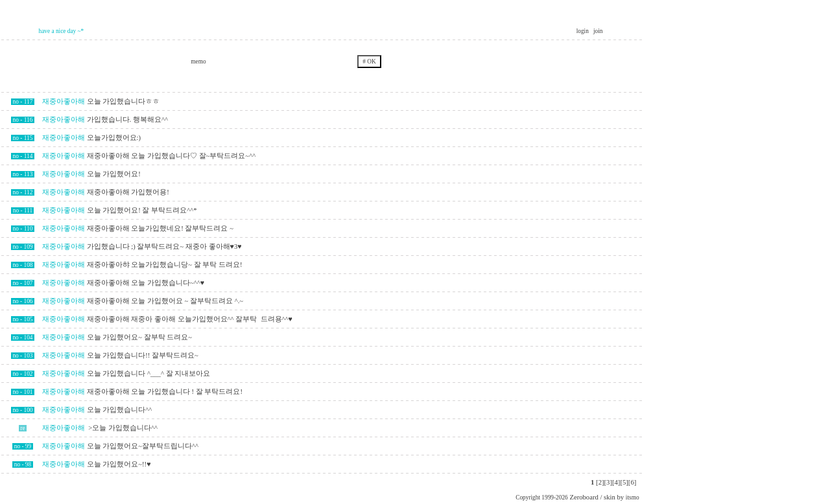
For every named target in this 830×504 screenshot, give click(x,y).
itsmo (633, 498)
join (598, 31)
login (584, 31)
